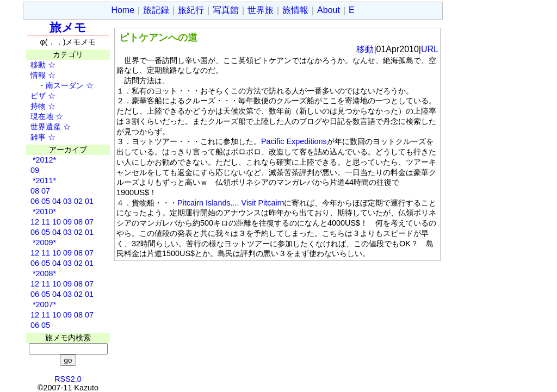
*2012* (43, 160)
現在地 (38, 116)
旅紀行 (191, 10)
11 (46, 222)
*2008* (43, 273)
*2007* (43, 304)
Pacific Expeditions (294, 141)
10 (57, 222)
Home (123, 10)
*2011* (43, 181)
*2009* (43, 242)
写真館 (226, 10)
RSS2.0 (68, 379)
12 (35, 222)
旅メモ (68, 27)
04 (57, 201)
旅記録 (156, 10)
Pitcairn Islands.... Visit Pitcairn (231, 203)
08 (35, 191)
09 (35, 170)
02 (78, 201)
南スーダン (65, 85)
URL (430, 49)
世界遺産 (42, 127)
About (329, 10)
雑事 (34, 137)
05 (46, 201)
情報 (34, 75)
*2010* (43, 211)
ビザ (34, 96)
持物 (34, 106)
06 (35, 201)
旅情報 (295, 10)
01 (89, 201)
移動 (34, 65)
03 (67, 201)
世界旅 (261, 10)
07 (46, 191)
